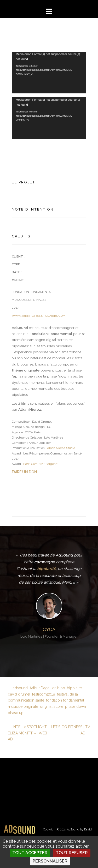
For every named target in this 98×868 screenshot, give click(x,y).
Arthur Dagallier (42, 688)
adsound (20, 688)
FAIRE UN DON (24, 472)
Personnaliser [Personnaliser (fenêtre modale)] (50, 861)
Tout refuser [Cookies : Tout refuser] (72, 853)
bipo (61, 688)
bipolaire (74, 688)
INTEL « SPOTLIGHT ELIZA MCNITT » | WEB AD (27, 733)
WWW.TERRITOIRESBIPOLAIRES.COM (39, 316)
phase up (16, 713)
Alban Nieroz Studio (61, 448)
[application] (49, 73)
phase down (76, 707)
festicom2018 (44, 694)
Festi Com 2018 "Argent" (41, 464)
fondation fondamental (65, 700)
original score (52, 707)
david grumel (19, 694)
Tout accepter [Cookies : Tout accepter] (30, 853)
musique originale (23, 707)
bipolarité (47, 569)
